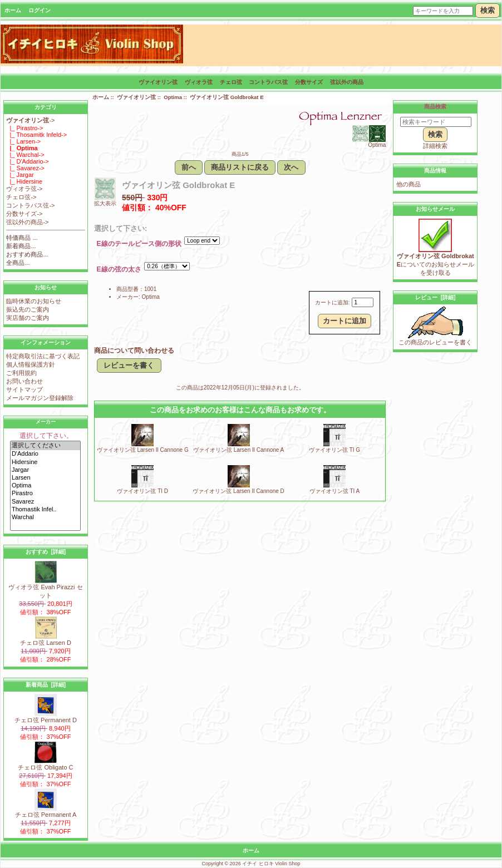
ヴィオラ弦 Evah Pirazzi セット (45, 588)
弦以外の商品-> (27, 222)
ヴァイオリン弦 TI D (142, 491)
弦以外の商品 (347, 82)
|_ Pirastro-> (24, 128)
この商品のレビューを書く (435, 339)
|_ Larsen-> (23, 141)
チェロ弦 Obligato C (45, 764)
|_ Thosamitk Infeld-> (36, 135)
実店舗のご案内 (28, 318)
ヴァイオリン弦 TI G (334, 450)
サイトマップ (24, 389)
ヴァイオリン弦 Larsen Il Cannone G (143, 450)
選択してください (45, 446)
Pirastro (45, 494)
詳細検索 (435, 146)
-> (30, 120)
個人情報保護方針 (31, 364)
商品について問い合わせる (134, 351)
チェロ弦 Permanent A (46, 812)
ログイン (40, 10)
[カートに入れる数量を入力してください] (363, 302)
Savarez (45, 502)
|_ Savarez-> (25, 168)
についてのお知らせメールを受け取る (435, 261)
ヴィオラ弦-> (24, 189)
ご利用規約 (21, 373)
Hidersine (45, 462)
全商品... (18, 263)
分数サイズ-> (24, 214)
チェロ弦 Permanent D (46, 717)
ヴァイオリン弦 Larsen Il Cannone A (238, 450)
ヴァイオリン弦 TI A (335, 491)
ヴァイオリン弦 (136, 97)
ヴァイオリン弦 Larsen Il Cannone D (238, 491)
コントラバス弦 (268, 82)
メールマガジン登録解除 (40, 398)
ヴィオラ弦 (199, 82)
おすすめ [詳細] (46, 552)
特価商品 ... (22, 238)
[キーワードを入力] (443, 11)
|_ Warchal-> (25, 155)
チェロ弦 (231, 82)
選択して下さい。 (46, 436)
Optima (45, 486)
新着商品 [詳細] (46, 685)
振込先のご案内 (28, 309)
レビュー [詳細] (435, 297)
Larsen (45, 478)
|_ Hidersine (24, 181)
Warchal (45, 517)
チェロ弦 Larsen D (46, 640)
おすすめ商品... (27, 254)
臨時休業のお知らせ (34, 301)
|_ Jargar (20, 175)
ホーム (13, 10)
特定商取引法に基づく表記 (43, 356)
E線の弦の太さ (119, 270)
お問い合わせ (24, 381)
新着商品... (21, 246)
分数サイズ (309, 82)
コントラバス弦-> (30, 205)
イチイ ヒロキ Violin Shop (271, 864)
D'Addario (45, 454)
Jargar (45, 470)
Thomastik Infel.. (45, 510)
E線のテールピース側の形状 (139, 244)
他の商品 (409, 184)
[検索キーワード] (436, 122)
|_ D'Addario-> (27, 161)
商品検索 (435, 107)
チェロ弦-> (21, 197)
